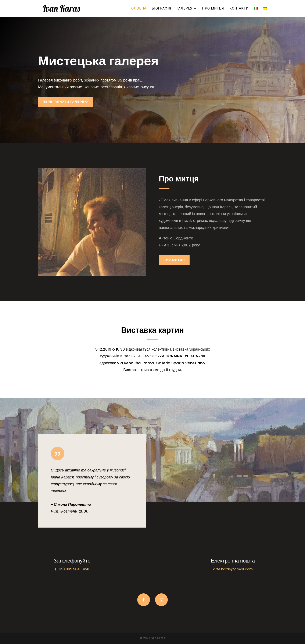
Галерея (185, 9)
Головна (138, 9)
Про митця (213, 9)
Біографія (162, 9)
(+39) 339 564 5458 (72, 569)
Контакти (239, 9)
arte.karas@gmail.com (233, 569)
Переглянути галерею (65, 102)
